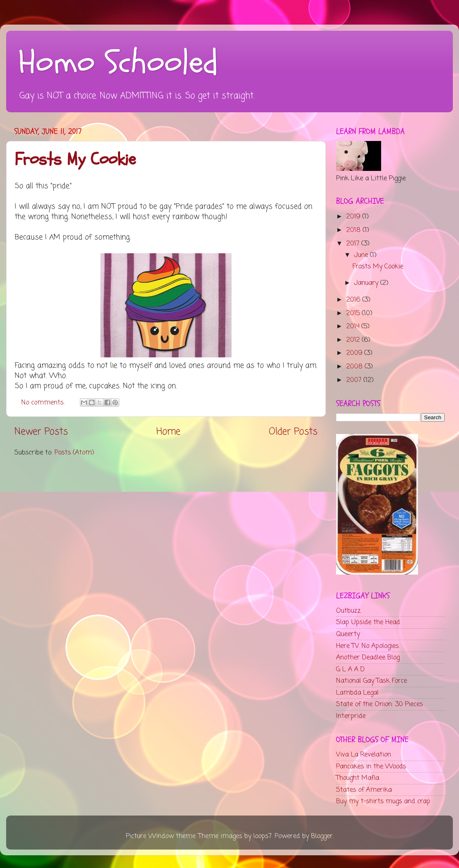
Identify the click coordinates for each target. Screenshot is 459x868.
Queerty (348, 634)
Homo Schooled (118, 63)
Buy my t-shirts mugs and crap (383, 801)
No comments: (44, 403)
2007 (355, 380)
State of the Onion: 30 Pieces (379, 704)
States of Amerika (364, 790)
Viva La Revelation (364, 755)
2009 (355, 353)
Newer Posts (41, 432)
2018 (354, 230)
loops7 (262, 836)
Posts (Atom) (74, 453)
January (367, 283)
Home (168, 432)
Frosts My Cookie (75, 159)
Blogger (322, 836)
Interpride (351, 716)
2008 (356, 367)
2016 (354, 300)
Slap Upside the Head (368, 622)
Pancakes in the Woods (371, 767)
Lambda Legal (357, 693)
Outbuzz (348, 611)
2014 (354, 326)
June (362, 255)
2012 (354, 340)
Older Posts (293, 432)
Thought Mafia (358, 778)
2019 (354, 217)
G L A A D (350, 669)
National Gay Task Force (372, 681)
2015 (354, 313)
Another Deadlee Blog (368, 658)
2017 (354, 244)
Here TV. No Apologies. (368, 646)
